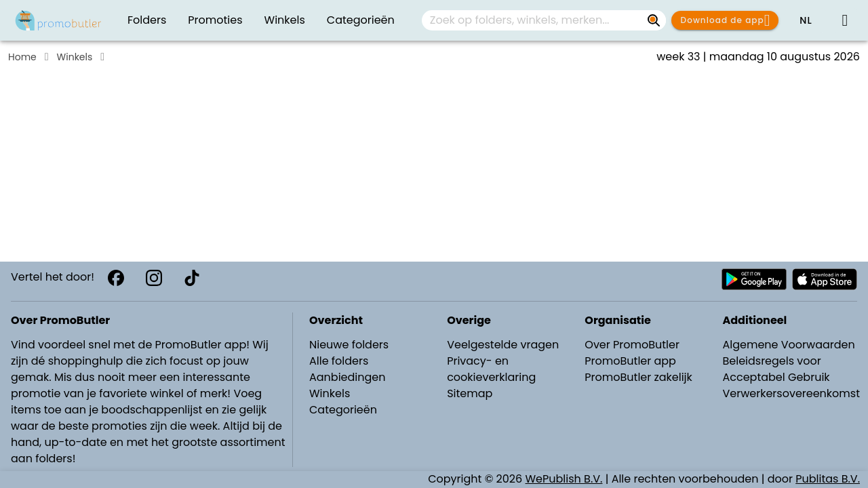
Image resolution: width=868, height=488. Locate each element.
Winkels (75, 57)
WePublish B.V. (564, 479)
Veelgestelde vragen (503, 345)
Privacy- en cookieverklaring (491, 369)
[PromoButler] (58, 20)
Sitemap (470, 393)
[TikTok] (192, 278)
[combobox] (544, 20)
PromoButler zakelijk (638, 377)
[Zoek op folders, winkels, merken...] (654, 20)
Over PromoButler (632, 345)
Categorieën (343, 410)
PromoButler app (630, 361)
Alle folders (339, 361)
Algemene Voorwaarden (788, 345)
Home (22, 57)
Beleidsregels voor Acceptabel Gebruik (776, 369)
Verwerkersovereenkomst (791, 393)
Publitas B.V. (828, 479)
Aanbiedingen (347, 377)
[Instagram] (154, 278)
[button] (806, 20)
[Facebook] (116, 278)
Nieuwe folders (349, 345)
